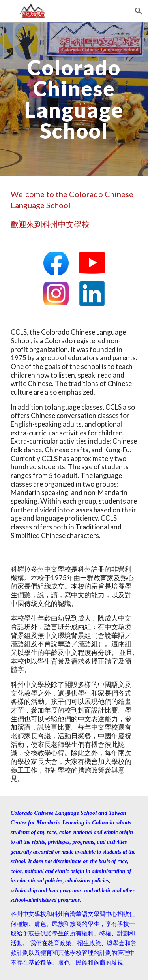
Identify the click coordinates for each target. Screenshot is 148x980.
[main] (74, 99)
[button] (9, 11)
